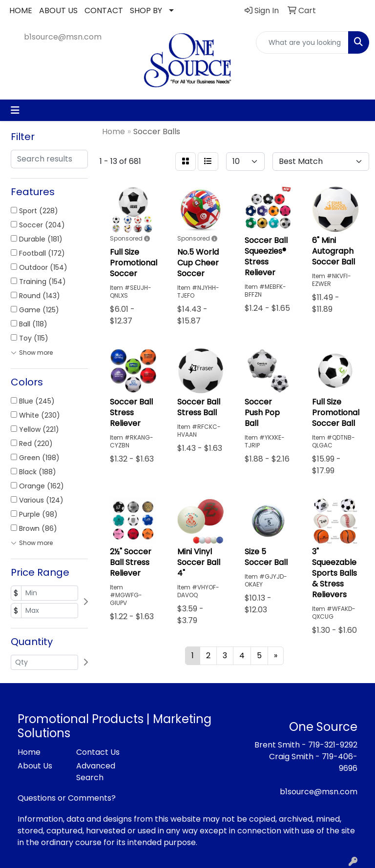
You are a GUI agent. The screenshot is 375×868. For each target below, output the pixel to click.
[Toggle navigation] (15, 110)
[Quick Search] (302, 42)
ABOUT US (58, 10)
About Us (35, 766)
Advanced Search (96, 772)
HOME (21, 10)
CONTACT (104, 10)
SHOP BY (146, 10)
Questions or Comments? (67, 798)
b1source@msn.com (63, 37)
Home (29, 752)
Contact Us (98, 752)
